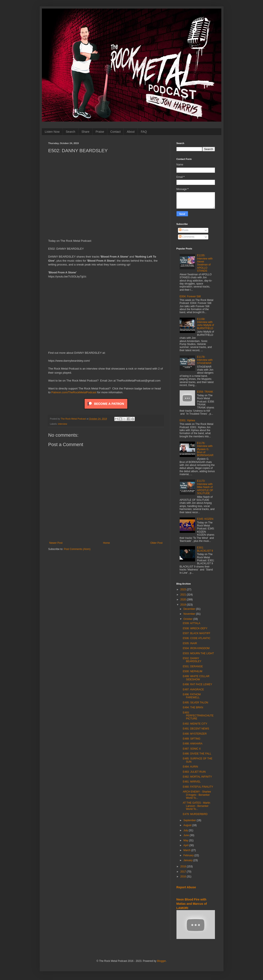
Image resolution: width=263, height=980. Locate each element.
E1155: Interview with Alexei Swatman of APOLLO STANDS (205, 263)
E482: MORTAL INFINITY (197, 777)
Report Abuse (186, 887)
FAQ (144, 132)
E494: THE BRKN (193, 707)
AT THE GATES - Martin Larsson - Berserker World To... (196, 806)
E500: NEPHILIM (192, 671)
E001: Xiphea (187, 420)
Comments (187, 237)
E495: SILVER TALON (195, 703)
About (131, 132)
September (190, 820)
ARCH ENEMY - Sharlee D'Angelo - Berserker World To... (197, 795)
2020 (184, 600)
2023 (184, 589)
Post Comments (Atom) (77, 549)
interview (62, 424)
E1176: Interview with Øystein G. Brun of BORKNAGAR (205, 449)
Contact (115, 132)
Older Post (156, 543)
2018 (184, 867)
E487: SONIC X (192, 749)
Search (71, 132)
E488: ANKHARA (192, 744)
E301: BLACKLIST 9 (205, 549)
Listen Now (52, 132)
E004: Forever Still (190, 296)
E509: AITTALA (191, 623)
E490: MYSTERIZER (195, 734)
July (186, 830)
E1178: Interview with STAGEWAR (205, 360)
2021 (184, 595)
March (187, 850)
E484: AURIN (190, 767)
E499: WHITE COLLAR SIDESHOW (196, 678)
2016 (184, 877)
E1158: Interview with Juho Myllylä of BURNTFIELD (205, 324)
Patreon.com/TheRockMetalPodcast (74, 392)
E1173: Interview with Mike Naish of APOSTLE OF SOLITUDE (205, 487)
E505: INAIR (190, 643)
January (188, 860)
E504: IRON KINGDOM (196, 648)
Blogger (161, 961)
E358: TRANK (205, 392)
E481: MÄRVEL (192, 782)
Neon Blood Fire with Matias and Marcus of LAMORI (192, 904)
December (190, 609)
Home (106, 543)
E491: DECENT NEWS (196, 729)
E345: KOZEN (205, 519)
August (188, 825)
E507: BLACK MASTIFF (196, 633)
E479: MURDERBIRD (195, 814)
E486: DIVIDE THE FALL (197, 754)
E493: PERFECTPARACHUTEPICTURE (198, 716)
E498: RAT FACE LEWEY (197, 684)
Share (85, 132)
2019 (184, 605)
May (186, 840)
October (188, 619)
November (190, 614)
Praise (100, 132)
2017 (184, 872)
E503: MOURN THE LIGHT (198, 653)
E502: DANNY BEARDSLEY (192, 660)
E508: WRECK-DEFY (195, 628)
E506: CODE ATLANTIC (196, 638)
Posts (184, 230)
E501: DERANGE (193, 666)
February (189, 855)
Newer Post (56, 543)
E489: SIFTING (191, 739)
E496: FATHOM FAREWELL (192, 696)
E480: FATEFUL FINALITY (198, 787)
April (186, 845)
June (186, 835)
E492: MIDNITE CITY (195, 724)
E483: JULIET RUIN (194, 772)
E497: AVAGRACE (193, 690)
